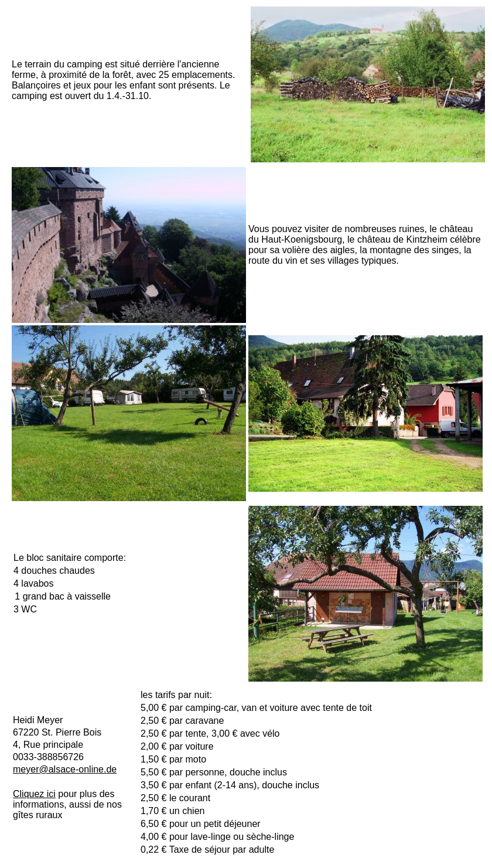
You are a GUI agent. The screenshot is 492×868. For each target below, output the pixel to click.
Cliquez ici (34, 794)
